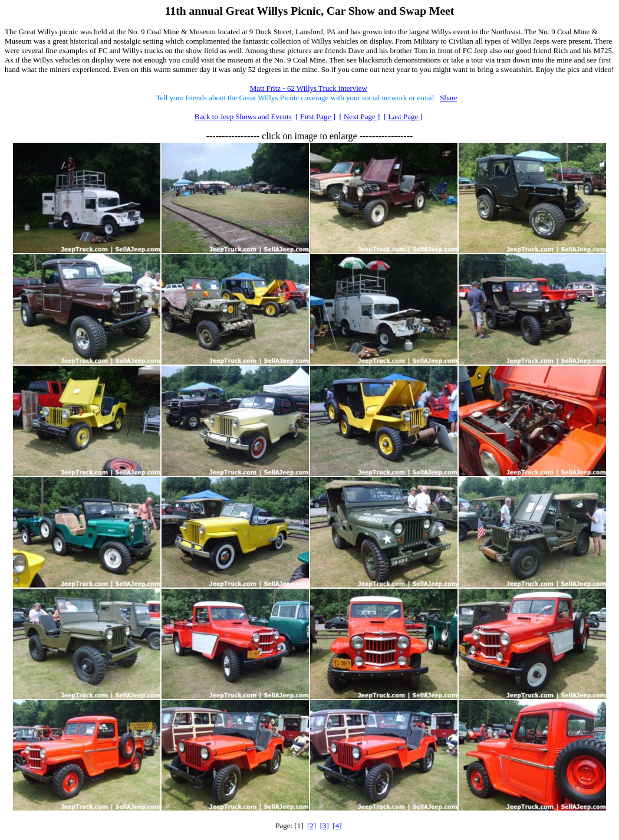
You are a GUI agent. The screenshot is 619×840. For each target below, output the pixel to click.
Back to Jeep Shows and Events (243, 117)
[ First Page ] (315, 117)
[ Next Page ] (359, 117)
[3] (325, 826)
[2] (312, 826)
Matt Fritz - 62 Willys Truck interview (309, 88)
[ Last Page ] (403, 117)
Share (449, 98)
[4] (337, 826)
